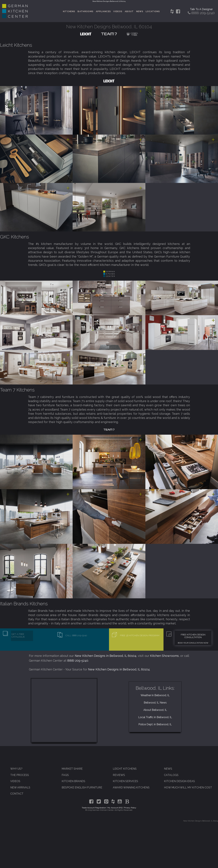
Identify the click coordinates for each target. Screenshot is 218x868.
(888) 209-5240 (78, 661)
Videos (118, 11)
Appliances (103, 11)
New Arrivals (20, 787)
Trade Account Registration (94, 808)
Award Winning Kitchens (131, 787)
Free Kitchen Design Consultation (193, 636)
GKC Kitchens (14, 237)
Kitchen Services (125, 781)
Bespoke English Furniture (82, 787)
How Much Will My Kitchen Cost (188, 787)
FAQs (65, 775)
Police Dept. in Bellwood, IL (155, 724)
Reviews (119, 775)
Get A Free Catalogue (18, 635)
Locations (153, 11)
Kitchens (69, 11)
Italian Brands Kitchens (24, 604)
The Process (20, 775)
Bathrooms (85, 11)
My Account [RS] (115, 808)
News (140, 11)
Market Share (72, 769)
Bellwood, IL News (155, 703)
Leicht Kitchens (16, 45)
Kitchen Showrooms (164, 656)
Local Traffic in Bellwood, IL (155, 717)
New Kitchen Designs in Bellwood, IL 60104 (106, 656)
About (129, 11)
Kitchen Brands (73, 781)
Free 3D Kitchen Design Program (140, 635)
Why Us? (16, 769)
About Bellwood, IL (155, 710)
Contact (17, 794)
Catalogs (171, 775)
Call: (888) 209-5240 (76, 635)
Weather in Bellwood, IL (155, 695)
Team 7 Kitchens (17, 390)
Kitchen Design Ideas (179, 781)
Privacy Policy (130, 808)
